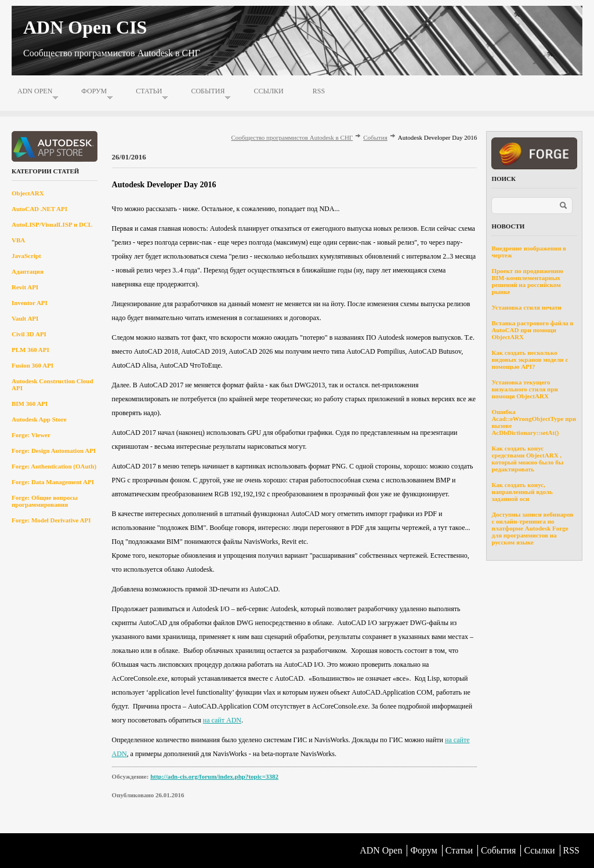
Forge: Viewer (31, 435)
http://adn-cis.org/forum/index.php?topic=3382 (214, 776)
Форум (94, 91)
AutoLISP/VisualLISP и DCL (52, 224)
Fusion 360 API (32, 365)
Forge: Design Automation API (54, 451)
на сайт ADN (222, 720)
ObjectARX (28, 193)
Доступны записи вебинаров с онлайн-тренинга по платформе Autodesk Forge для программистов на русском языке (532, 528)
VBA (18, 240)
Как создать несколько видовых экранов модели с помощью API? (530, 359)
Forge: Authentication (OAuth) (54, 466)
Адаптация (28, 271)
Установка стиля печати (526, 307)
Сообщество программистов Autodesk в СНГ (292, 137)
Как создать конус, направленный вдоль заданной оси (522, 492)
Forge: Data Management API (53, 482)
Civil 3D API (29, 334)
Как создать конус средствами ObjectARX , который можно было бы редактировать (527, 459)
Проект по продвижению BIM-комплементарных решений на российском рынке (527, 281)
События (208, 91)
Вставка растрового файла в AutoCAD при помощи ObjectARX (532, 330)
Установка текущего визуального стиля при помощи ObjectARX (525, 389)
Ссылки (268, 91)
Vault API (25, 318)
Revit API (25, 287)
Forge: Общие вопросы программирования (45, 501)
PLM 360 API (30, 350)
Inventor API (30, 303)
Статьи (149, 91)
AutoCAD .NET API (39, 209)
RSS (319, 91)
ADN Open (35, 91)
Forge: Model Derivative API (51, 520)
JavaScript (26, 256)
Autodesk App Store (39, 419)
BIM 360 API (30, 404)
